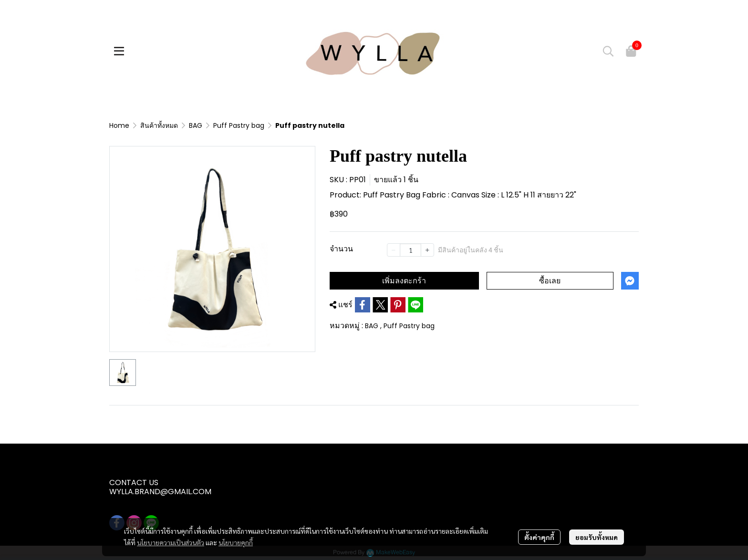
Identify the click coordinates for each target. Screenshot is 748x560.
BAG (196, 125)
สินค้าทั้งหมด (159, 125)
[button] (608, 51)
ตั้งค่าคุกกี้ (539, 537)
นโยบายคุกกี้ (236, 542)
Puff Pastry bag (239, 125)
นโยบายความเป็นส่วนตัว (171, 542)
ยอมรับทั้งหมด (597, 537)
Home (119, 125)
